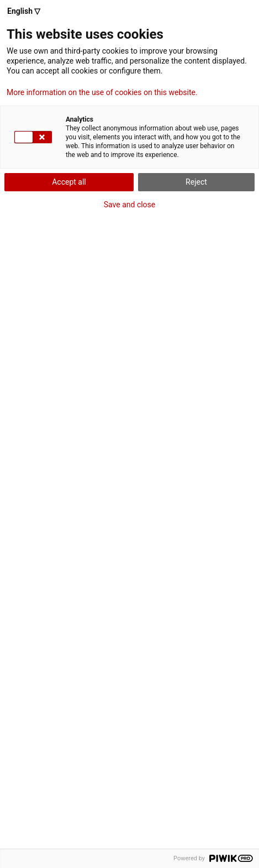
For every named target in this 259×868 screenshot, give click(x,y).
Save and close (130, 205)
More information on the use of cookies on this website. (102, 92)
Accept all (69, 182)
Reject (196, 182)
